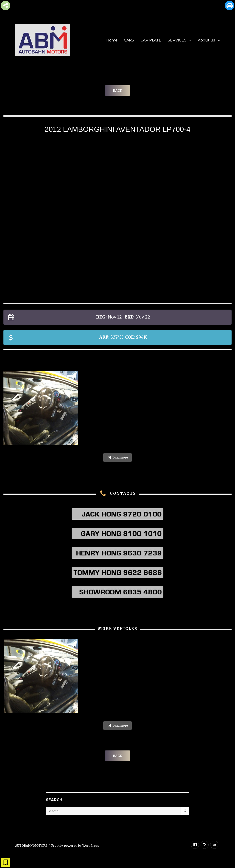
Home (112, 40)
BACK (117, 91)
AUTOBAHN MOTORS (31, 846)
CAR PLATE (151, 40)
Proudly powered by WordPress (75, 846)
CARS (129, 40)
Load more (117, 457)
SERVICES (177, 40)
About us (206, 40)
